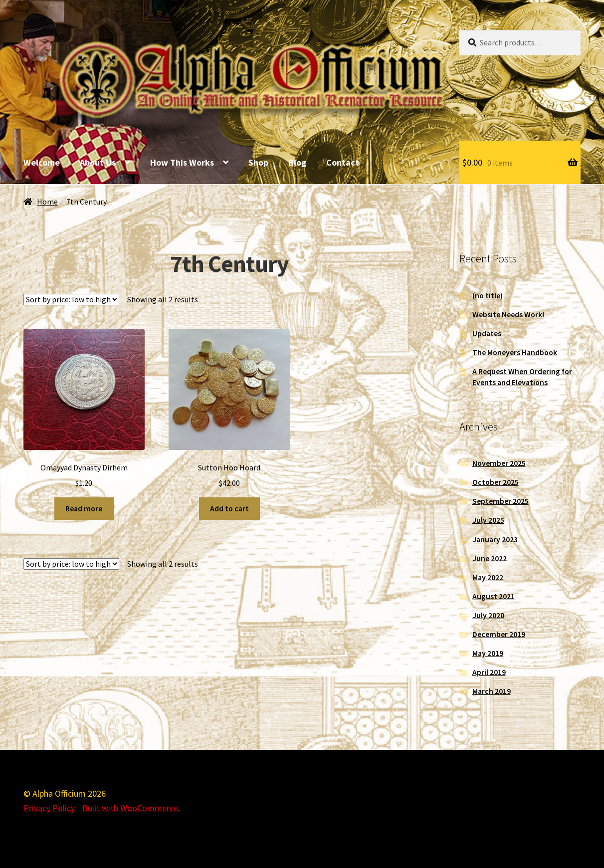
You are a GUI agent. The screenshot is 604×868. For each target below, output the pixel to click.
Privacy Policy (49, 808)
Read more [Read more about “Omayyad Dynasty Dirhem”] (84, 509)
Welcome (42, 162)
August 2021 (494, 596)
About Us (98, 162)
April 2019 (489, 672)
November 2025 (499, 463)
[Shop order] (71, 300)
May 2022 (488, 577)
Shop (258, 162)
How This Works (182, 162)
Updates (487, 333)
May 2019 (488, 653)
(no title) (488, 296)
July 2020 (488, 615)
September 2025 (501, 501)
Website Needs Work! (508, 315)
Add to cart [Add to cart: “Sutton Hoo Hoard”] (229, 509)
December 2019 (499, 634)
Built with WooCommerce (130, 808)
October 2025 (496, 482)
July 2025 (488, 520)
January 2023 (495, 540)
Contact (343, 162)
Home (47, 202)
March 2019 (492, 691)
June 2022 (490, 558)
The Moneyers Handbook (515, 352)
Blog (297, 162)
